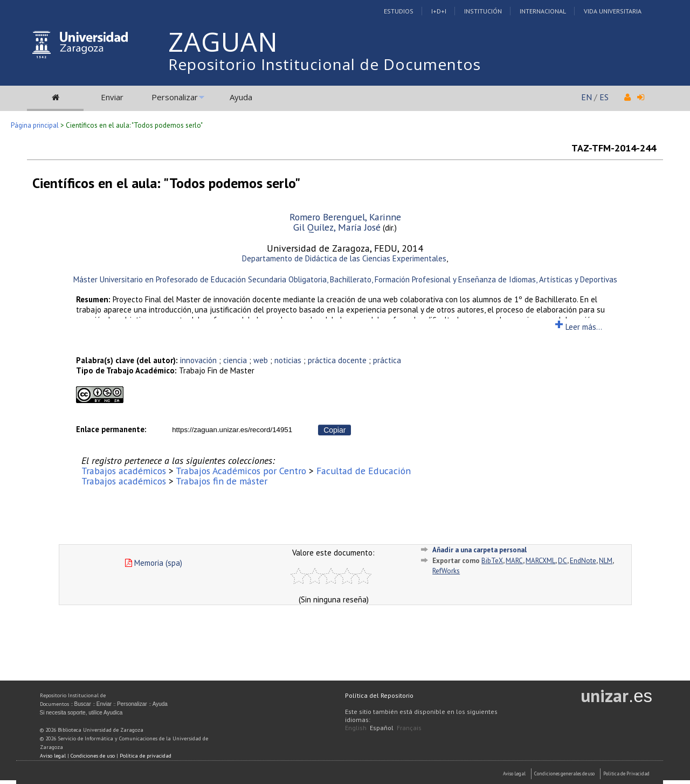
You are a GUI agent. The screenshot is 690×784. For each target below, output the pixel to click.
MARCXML (540, 561)
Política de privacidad (146, 756)
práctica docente (337, 360)
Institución (483, 11)
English (356, 728)
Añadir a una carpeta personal (479, 550)
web (261, 360)
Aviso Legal (514, 773)
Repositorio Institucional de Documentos (325, 64)
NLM (606, 561)
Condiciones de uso (93, 756)
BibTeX (492, 561)
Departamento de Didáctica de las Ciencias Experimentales (344, 258)
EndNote (583, 561)
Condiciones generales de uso (564, 773)
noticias (288, 360)
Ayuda (241, 97)
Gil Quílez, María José (337, 227)
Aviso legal (53, 756)
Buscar (83, 704)
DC (563, 561)
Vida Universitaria (613, 11)
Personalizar (175, 97)
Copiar (334, 430)
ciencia (235, 360)
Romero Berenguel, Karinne (345, 217)
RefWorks (446, 571)
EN (586, 97)
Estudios (399, 11)
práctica (387, 360)
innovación (198, 360)
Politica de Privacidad (626, 773)
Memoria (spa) (154, 563)
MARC (514, 561)
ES (604, 97)
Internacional (543, 11)
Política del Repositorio (379, 695)
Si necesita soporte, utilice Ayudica (81, 713)
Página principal (35, 125)
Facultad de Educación (364, 471)
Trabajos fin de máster (222, 481)
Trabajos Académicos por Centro (241, 471)
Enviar (112, 97)
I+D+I (439, 11)
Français (409, 728)
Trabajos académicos (124, 471)
